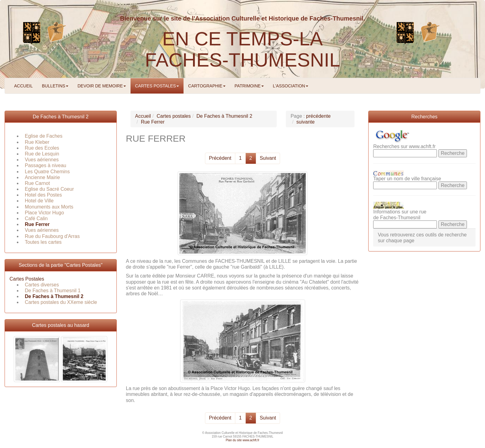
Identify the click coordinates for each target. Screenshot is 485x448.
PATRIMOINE (249, 86)
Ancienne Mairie (42, 177)
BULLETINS (55, 86)
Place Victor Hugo (44, 213)
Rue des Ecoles (42, 148)
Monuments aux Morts (49, 207)
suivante (305, 122)
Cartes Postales (27, 279)
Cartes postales (174, 116)
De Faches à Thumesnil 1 (53, 291)
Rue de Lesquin (42, 154)
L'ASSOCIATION (291, 86)
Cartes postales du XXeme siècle (61, 302)
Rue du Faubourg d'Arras (52, 236)
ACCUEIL (23, 86)
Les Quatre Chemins (47, 172)
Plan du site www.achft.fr (243, 440)
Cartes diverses (42, 285)
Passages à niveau (45, 165)
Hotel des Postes (43, 195)
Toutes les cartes (43, 242)
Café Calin (36, 218)
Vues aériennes (42, 160)
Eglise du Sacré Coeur (49, 189)
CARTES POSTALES (157, 86)
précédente (318, 116)
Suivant (268, 158)
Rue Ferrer (37, 224)
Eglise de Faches (44, 136)
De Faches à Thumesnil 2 (61, 117)
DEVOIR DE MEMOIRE (102, 86)
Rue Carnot (37, 183)
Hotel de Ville (39, 201)
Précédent (220, 158)
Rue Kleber (37, 142)
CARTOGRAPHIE (207, 86)
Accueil (143, 116)
